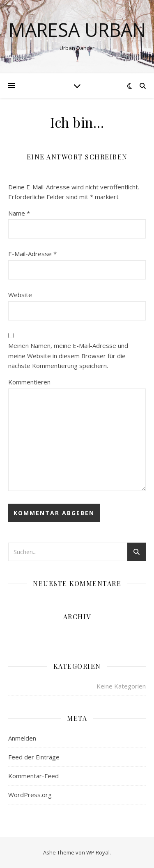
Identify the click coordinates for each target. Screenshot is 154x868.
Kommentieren (29, 382)
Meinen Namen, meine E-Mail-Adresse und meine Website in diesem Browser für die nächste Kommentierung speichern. (68, 356)
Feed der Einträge (34, 757)
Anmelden (22, 738)
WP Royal (98, 852)
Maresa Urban (77, 30)
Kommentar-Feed (33, 776)
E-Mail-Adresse (32, 254)
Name (19, 213)
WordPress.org (30, 795)
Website (20, 295)
